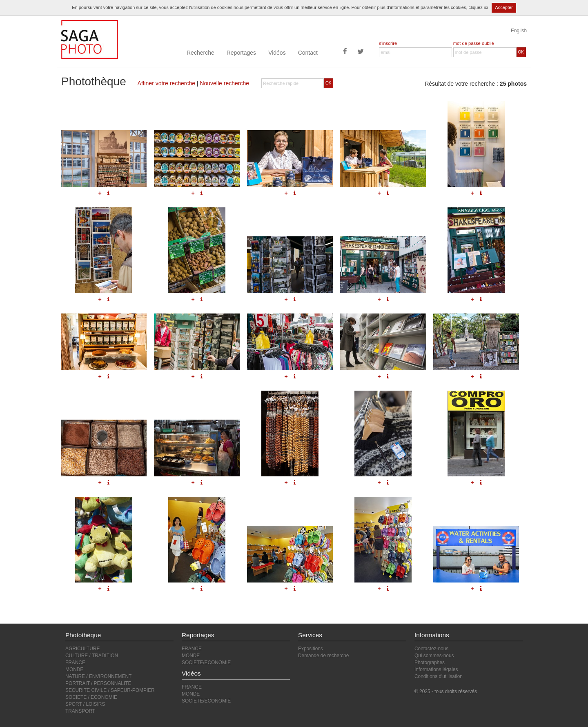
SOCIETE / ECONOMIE (91, 697)
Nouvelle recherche (224, 83)
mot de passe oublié (474, 43)
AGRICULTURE (82, 649)
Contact (308, 53)
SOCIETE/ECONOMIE (206, 663)
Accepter (504, 7)
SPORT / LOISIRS (85, 704)
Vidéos (277, 53)
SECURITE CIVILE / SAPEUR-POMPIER (110, 690)
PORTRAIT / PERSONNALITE (98, 683)
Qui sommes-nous (434, 656)
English (519, 31)
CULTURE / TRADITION (92, 656)
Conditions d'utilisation (439, 676)
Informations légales (436, 669)
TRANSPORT (80, 711)
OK (521, 52)
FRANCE (75, 663)
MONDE (74, 669)
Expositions (311, 649)
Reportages (241, 53)
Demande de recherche (323, 656)
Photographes (430, 663)
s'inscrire (388, 43)
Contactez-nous (431, 649)
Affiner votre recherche (166, 83)
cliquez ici (479, 7)
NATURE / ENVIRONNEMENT (98, 676)
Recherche (200, 53)
